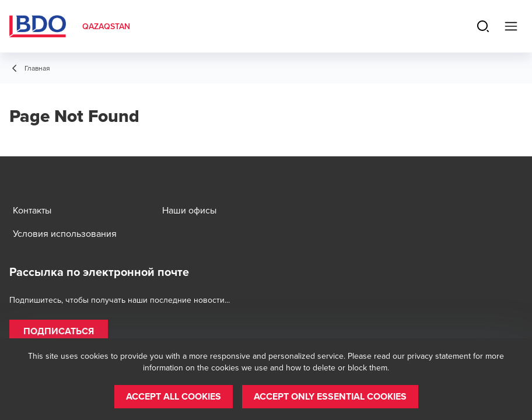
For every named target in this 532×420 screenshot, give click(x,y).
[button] (59, 331)
